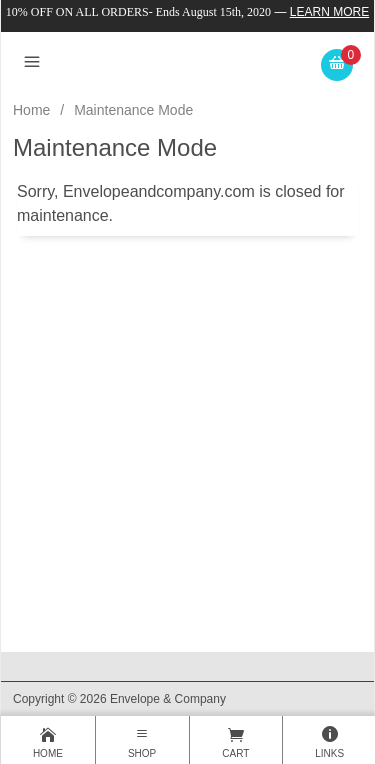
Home (31, 110)
